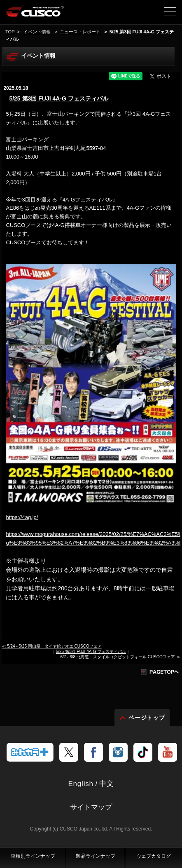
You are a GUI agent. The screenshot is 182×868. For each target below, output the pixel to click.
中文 (107, 784)
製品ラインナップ (96, 856)
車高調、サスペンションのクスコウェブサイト (35, 15)
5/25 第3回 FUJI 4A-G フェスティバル (58, 98)
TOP (10, 32)
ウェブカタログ (154, 856)
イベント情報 (37, 32)
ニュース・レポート (80, 32)
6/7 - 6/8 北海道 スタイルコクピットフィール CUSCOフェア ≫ (120, 657)
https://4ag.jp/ (22, 517)
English (80, 784)
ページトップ (147, 718)
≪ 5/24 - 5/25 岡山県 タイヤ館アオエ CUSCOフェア (51, 646)
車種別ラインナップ (33, 856)
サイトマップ (91, 807)
